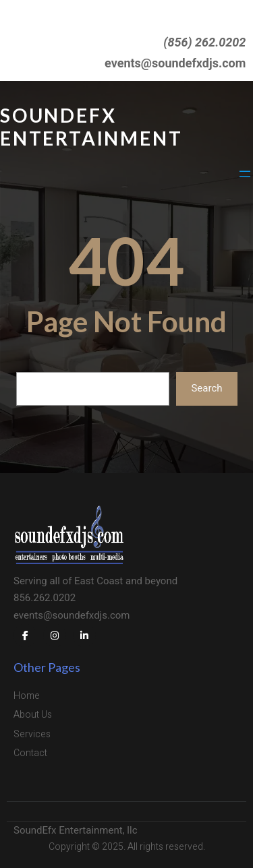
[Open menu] (245, 174)
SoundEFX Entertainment (91, 127)
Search (206, 388)
